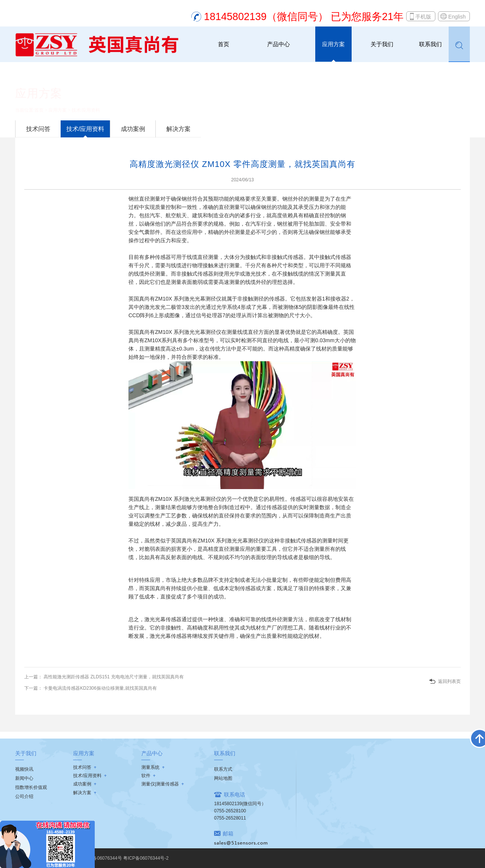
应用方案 (333, 44)
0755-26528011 (230, 818)
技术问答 (38, 129)
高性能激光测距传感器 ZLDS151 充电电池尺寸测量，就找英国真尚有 (113, 677)
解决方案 (178, 129)
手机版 (423, 17)
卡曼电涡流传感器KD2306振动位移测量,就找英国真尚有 (100, 688)
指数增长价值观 (31, 787)
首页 (224, 44)
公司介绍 (24, 796)
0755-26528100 (230, 811)
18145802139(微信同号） (240, 804)
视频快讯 (24, 769)
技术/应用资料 (86, 110)
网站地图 (223, 778)
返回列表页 (449, 681)
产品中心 (278, 44)
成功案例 (133, 129)
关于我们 (382, 44)
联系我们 (430, 44)
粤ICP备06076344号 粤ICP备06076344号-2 (124, 858)
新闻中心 (24, 778)
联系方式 (223, 769)
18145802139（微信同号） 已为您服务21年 (304, 17)
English (457, 17)
